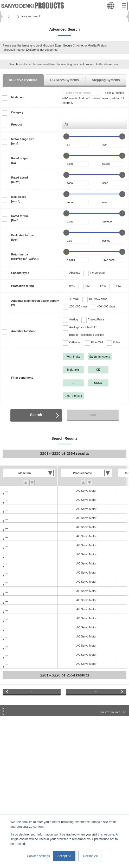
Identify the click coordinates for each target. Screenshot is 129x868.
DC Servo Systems (64, 80)
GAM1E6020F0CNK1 (19, 636)
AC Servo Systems (23, 80)
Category (17, 112)
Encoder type (20, 273)
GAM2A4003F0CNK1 (19, 646)
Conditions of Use (15, 713)
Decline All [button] (90, 856)
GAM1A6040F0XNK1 (19, 491)
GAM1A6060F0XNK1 (19, 500)
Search (36, 415)
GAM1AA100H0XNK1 (20, 536)
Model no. (18, 97)
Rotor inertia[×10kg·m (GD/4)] (25, 257)
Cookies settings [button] (38, 856)
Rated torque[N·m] (20, 218)
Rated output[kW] (20, 160)
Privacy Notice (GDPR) (17, 725)
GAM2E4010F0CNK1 (19, 591)
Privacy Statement (15, 719)
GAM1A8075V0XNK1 (19, 509)
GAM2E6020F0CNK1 (19, 609)
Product (17, 124)
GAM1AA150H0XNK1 (20, 554)
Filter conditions (22, 378)
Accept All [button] (64, 856)
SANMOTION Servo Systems (33, 16)
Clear (93, 415)
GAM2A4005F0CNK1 (19, 655)
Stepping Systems (106, 80)
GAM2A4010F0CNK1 (19, 664)
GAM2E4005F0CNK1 (19, 582)
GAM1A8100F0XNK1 (19, 527)
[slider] (66, 136)
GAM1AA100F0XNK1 (19, 545)
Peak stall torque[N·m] (22, 237)
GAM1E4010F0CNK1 (19, 627)
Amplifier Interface (24, 331)
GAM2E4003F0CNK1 (19, 573)
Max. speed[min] (19, 199)
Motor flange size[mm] (23, 141)
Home (8, 16)
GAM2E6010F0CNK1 (19, 600)
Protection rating (22, 286)
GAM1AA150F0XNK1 (19, 563)
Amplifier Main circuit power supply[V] (35, 303)
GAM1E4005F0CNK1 (19, 618)
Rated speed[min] (20, 180)
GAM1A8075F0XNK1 (19, 518)
